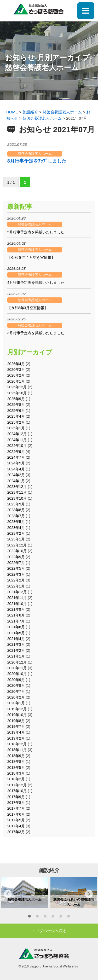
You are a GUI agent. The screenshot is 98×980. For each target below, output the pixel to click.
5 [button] (61, 917)
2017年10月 (17, 791)
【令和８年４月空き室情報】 (31, 257)
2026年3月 (16, 370)
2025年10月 (17, 393)
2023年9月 (16, 504)
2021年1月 (16, 656)
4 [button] (53, 917)
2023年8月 (16, 510)
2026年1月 (16, 381)
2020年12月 (17, 662)
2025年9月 (16, 399)
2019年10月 (17, 715)
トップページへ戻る (49, 931)
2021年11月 (17, 598)
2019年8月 (16, 721)
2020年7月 (16, 691)
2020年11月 (17, 668)
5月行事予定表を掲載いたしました (36, 232)
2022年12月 (17, 545)
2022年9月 (16, 557)
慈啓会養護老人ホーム (35, 154)
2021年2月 (16, 650)
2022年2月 (16, 580)
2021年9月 (16, 609)
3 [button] (45, 917)
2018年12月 (17, 744)
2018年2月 (16, 779)
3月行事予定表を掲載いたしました (36, 333)
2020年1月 (16, 703)
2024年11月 (17, 440)
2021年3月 (16, 644)
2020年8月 (16, 685)
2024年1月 (16, 481)
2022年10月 (17, 551)
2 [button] (37, 917)
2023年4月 (16, 528)
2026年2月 (16, 375)
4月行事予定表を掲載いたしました (36, 283)
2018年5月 (16, 768)
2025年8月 (16, 405)
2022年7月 (16, 563)
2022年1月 (16, 586)
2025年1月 (16, 428)
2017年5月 (16, 820)
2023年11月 (17, 492)
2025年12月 (17, 387)
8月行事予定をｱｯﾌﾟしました (37, 161)
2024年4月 (16, 469)
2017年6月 (16, 814)
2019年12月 (17, 709)
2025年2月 (16, 422)
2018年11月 (17, 750)
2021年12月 (17, 592)
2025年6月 (16, 411)
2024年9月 (16, 452)
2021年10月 (17, 604)
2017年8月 (16, 803)
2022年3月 (16, 574)
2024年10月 (17, 446)
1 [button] (30, 917)
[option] (25, 892)
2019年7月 (16, 727)
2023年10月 (17, 498)
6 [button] (69, 917)
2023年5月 (16, 522)
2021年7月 (16, 621)
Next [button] (89, 894)
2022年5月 (16, 568)
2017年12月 (17, 785)
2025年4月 (16, 416)
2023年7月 (16, 516)
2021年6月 (16, 627)
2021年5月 (16, 633)
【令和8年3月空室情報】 (28, 308)
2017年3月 (16, 832)
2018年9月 (16, 756)
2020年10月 (17, 674)
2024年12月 (17, 434)
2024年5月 (16, 463)
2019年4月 (16, 732)
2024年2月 (16, 475)
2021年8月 (16, 615)
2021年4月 (16, 639)
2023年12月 (17, 487)
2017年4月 (16, 826)
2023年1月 (16, 539)
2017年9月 (16, 797)
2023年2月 (16, 533)
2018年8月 (16, 762)
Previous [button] (8, 894)
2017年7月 (16, 808)
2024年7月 (16, 457)
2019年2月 (16, 738)
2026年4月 (16, 364)
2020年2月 (16, 697)
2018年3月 (16, 773)
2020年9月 (16, 680)
